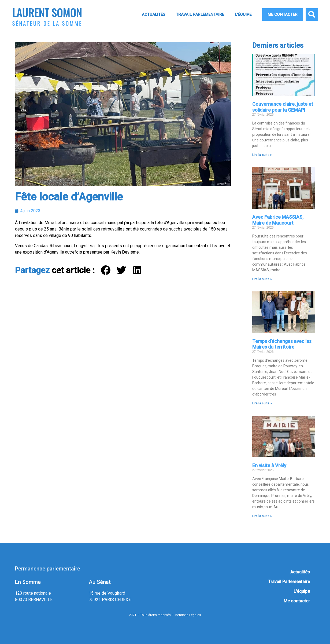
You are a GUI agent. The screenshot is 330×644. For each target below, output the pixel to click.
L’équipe (243, 14)
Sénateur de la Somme (47, 23)
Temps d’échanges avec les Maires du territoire (282, 344)
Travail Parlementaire (200, 14)
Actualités (153, 14)
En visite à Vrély (269, 465)
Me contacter (283, 14)
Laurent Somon (47, 12)
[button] (312, 14)
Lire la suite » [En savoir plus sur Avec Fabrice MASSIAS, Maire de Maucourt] (262, 279)
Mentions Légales (188, 615)
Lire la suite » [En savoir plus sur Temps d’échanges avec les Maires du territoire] (262, 403)
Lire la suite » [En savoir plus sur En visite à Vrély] (262, 516)
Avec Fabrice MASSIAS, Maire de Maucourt (278, 220)
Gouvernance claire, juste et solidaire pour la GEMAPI (283, 107)
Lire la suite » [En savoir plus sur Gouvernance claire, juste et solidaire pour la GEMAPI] (262, 155)
